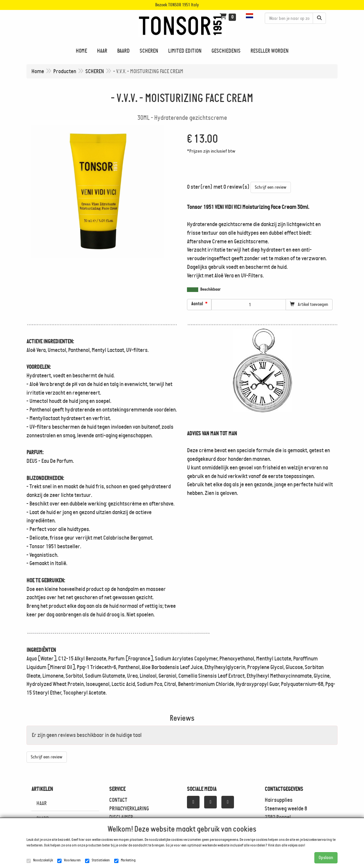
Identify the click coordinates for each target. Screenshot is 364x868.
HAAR (42, 803)
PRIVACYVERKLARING (129, 808)
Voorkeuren (69, 860)
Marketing (125, 860)
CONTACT (118, 800)
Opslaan (326, 858)
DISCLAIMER (121, 817)
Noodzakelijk (40, 860)
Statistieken (97, 860)
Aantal (197, 304)
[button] (250, 16)
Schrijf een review (271, 187)
